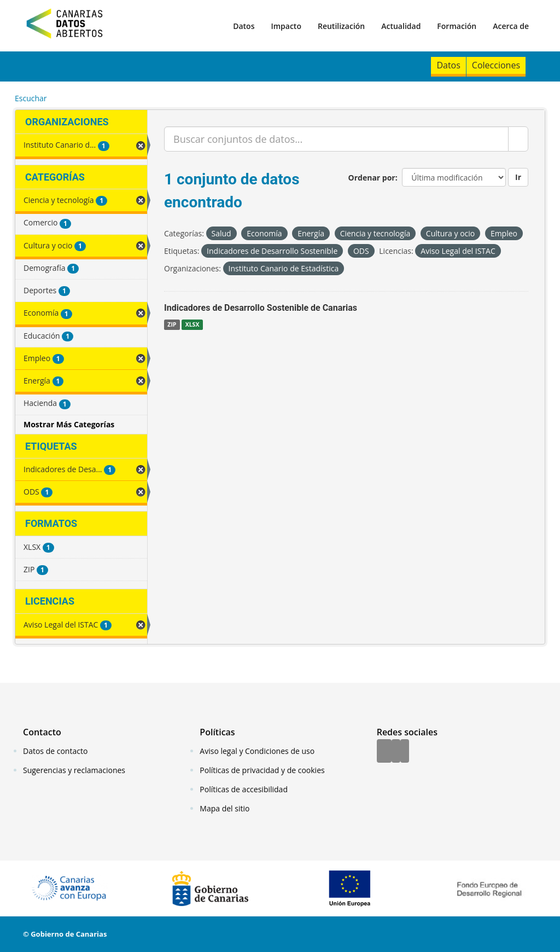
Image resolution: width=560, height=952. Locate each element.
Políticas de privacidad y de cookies (262, 770)
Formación (457, 26)
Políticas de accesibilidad (244, 789)
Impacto (286, 26)
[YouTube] (405, 752)
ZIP (172, 324)
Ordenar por (372, 178)
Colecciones (496, 65)
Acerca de (511, 26)
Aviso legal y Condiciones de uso (257, 751)
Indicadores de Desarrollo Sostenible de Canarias (261, 308)
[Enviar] (518, 139)
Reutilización (341, 26)
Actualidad (401, 26)
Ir (518, 177)
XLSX (192, 324)
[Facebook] (384, 752)
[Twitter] (396, 752)
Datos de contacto (55, 751)
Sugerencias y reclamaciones (74, 770)
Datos (244, 26)
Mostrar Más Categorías (69, 424)
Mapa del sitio (224, 808)
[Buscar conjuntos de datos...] (336, 139)
